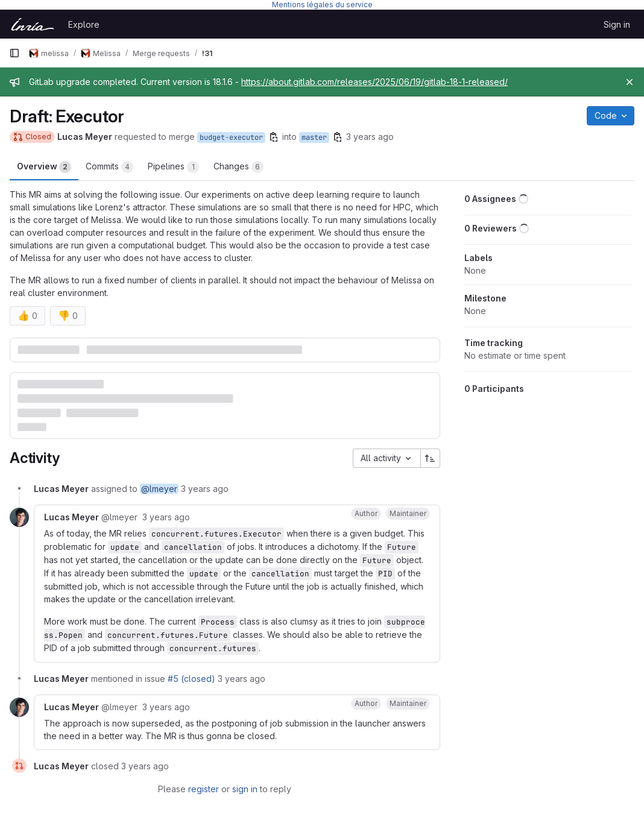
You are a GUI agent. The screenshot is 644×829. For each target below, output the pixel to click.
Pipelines (173, 167)
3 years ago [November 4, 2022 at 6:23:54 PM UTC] (205, 489)
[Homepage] (33, 24)
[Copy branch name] (274, 137)
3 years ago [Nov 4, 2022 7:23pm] (370, 137)
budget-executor (231, 137)
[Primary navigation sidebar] (14, 53)
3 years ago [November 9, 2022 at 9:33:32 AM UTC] (241, 679)
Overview (44, 167)
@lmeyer (159, 489)
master (314, 137)
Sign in (617, 24)
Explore (84, 24)
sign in (245, 789)
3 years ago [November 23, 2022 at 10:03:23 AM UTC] (166, 707)
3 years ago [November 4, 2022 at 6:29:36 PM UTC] (166, 517)
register (204, 789)
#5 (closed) (191, 679)
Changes (238, 167)
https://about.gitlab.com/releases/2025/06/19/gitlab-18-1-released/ (374, 82)
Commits (109, 167)
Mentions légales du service (322, 5)
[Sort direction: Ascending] (431, 458)
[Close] (630, 82)
